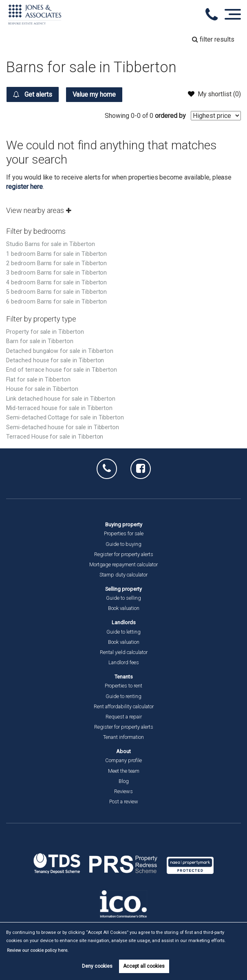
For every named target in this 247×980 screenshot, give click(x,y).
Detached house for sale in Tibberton (55, 360)
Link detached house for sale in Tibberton (61, 399)
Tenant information (123, 737)
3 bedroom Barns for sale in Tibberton (56, 273)
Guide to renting (123, 696)
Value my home (94, 94)
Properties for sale (124, 533)
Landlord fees (124, 662)
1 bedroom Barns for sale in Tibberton (56, 254)
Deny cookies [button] (97, 966)
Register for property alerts (124, 554)
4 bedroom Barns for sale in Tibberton (56, 283)
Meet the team (124, 771)
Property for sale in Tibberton (45, 332)
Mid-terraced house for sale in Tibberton (59, 408)
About (123, 751)
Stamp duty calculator (123, 575)
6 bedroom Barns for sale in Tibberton (56, 302)
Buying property (124, 524)
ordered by (170, 116)
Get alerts (32, 94)
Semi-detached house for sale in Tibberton (63, 427)
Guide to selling (123, 598)
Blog (124, 781)
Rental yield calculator (124, 652)
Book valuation (124, 608)
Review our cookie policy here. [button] (38, 950)
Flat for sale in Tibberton (38, 380)
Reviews (123, 791)
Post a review (124, 802)
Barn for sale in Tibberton (40, 341)
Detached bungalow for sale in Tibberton (60, 351)
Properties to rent (123, 686)
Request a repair (124, 717)
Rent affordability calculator (124, 706)
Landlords (124, 622)
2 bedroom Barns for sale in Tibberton (56, 263)
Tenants (124, 677)
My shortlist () (214, 94)
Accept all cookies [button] (144, 966)
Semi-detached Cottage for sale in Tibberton (65, 418)
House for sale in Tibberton (42, 389)
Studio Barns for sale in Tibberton (50, 244)
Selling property (123, 589)
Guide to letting (123, 632)
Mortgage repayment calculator (123, 564)
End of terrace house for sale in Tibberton (62, 370)
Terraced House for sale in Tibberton (55, 437)
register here (24, 187)
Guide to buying (123, 544)
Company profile (123, 760)
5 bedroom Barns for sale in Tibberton (56, 292)
